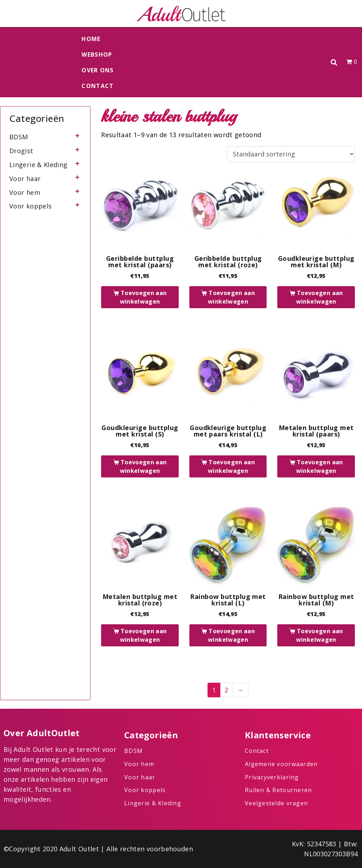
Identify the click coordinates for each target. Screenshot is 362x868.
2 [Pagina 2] (226, 690)
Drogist (21, 151)
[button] (334, 63)
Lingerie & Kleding (38, 165)
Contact (98, 86)
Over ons (98, 70)
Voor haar (25, 179)
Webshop (97, 55)
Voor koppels (30, 206)
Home (91, 39)
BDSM (19, 137)
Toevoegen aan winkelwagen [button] (143, 297)
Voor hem (25, 192)
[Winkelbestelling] (291, 154)
